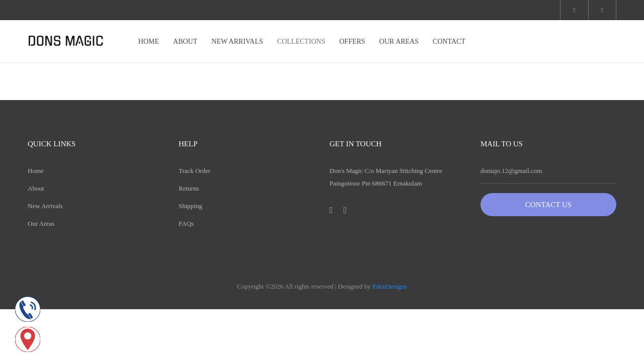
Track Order (194, 171)
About (36, 188)
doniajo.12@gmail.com (511, 171)
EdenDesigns (390, 286)
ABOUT (185, 41)
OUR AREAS (399, 41)
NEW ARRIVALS (237, 41)
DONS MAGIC (66, 41)
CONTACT (449, 41)
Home (36, 171)
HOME (149, 41)
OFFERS (352, 41)
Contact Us (548, 205)
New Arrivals (45, 206)
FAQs (186, 223)
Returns (189, 188)
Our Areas (41, 223)
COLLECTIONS (301, 41)
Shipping (190, 206)
